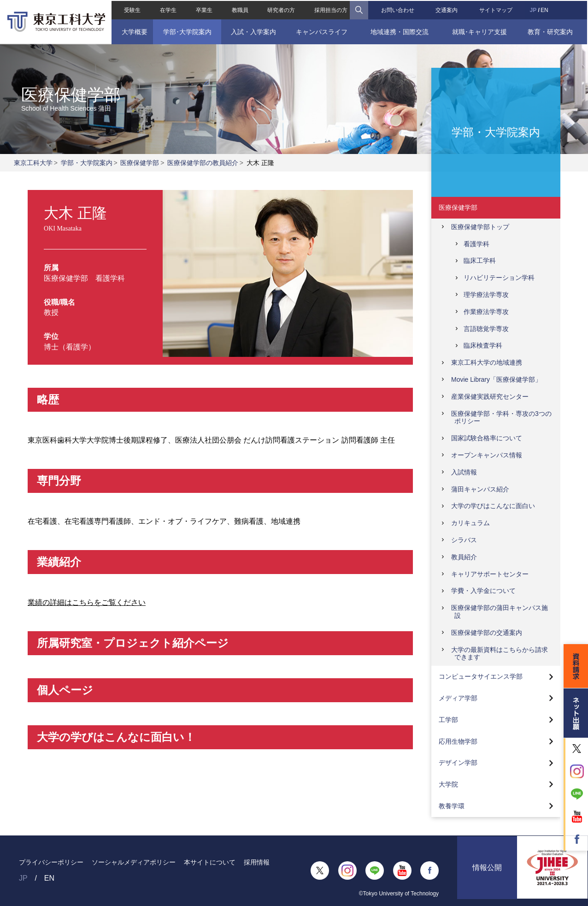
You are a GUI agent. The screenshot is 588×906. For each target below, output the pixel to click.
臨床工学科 (480, 261)
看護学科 (476, 244)
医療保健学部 (140, 163)
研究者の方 (281, 9)
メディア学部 (458, 698)
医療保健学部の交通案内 (487, 633)
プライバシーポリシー (51, 862)
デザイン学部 (458, 763)
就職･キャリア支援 (480, 31)
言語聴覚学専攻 (486, 329)
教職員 (240, 9)
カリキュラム (470, 523)
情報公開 (487, 870)
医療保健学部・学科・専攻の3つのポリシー (501, 417)
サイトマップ (497, 9)
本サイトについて (210, 862)
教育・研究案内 (551, 31)
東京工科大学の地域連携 (487, 362)
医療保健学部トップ (480, 227)
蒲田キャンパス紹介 (480, 489)
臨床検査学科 (483, 345)
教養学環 (452, 806)
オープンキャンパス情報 (487, 455)
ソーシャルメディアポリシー (134, 862)
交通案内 (447, 9)
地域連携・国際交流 (400, 31)
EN (545, 9)
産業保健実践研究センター (490, 397)
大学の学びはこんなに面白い (493, 506)
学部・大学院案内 (87, 163)
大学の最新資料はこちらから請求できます (500, 654)
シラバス (464, 540)
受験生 (131, 9)
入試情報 (464, 472)
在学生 (167, 9)
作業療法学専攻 (486, 312)
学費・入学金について (483, 591)
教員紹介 (464, 557)
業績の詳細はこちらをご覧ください (87, 602)
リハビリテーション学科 (499, 278)
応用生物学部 (458, 741)
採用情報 (257, 862)
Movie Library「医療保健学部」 (496, 379)
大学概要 (134, 31)
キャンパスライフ (322, 31)
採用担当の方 (331, 9)
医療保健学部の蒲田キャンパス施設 (500, 612)
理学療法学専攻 (486, 295)
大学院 (448, 784)
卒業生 (204, 9)
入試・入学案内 (253, 31)
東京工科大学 (33, 163)
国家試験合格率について (487, 438)
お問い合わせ (398, 9)
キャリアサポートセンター (490, 574)
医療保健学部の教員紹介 (203, 163)
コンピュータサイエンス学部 (481, 676)
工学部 (448, 720)
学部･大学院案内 (186, 31)
